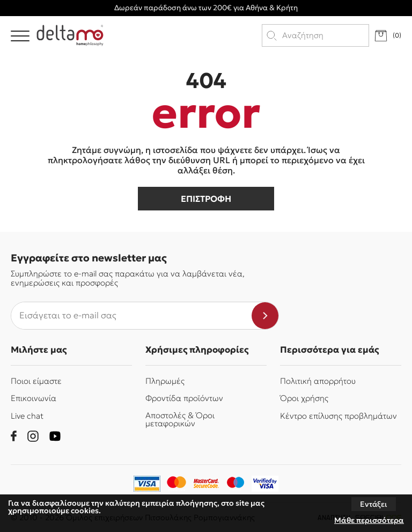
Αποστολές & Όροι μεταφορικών (180, 419)
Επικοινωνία (34, 398)
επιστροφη (206, 199)
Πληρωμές (165, 381)
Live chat (27, 416)
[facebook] (14, 436)
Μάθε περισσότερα (369, 520)
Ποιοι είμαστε (36, 381)
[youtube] (55, 436)
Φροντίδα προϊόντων (184, 398)
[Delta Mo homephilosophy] (70, 35)
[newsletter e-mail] (131, 316)
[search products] (325, 35)
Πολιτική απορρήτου (318, 381)
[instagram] (33, 436)
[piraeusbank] (265, 484)
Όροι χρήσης (304, 398)
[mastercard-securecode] (206, 484)
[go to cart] (388, 36)
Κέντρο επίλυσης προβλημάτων (339, 416)
